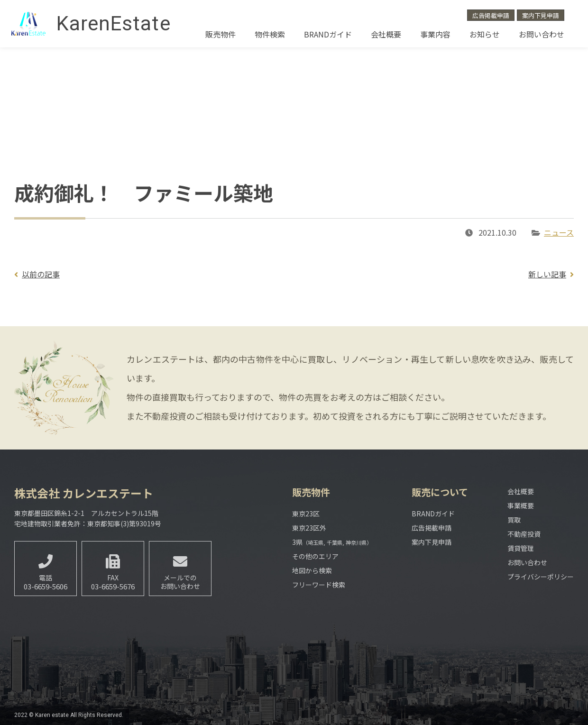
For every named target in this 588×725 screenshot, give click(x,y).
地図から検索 (312, 570)
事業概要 (521, 505)
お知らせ (485, 34)
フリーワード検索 (319, 585)
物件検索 (270, 34)
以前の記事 (41, 274)
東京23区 (306, 514)
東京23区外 (309, 528)
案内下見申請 (541, 15)
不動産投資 (524, 534)
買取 (514, 520)
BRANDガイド (328, 34)
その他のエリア (315, 556)
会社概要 (386, 34)
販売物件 (220, 34)
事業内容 (435, 34)
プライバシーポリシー (541, 577)
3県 (332, 542)
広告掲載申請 (491, 15)
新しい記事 (547, 274)
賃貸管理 (521, 548)
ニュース (559, 232)
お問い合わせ (542, 34)
